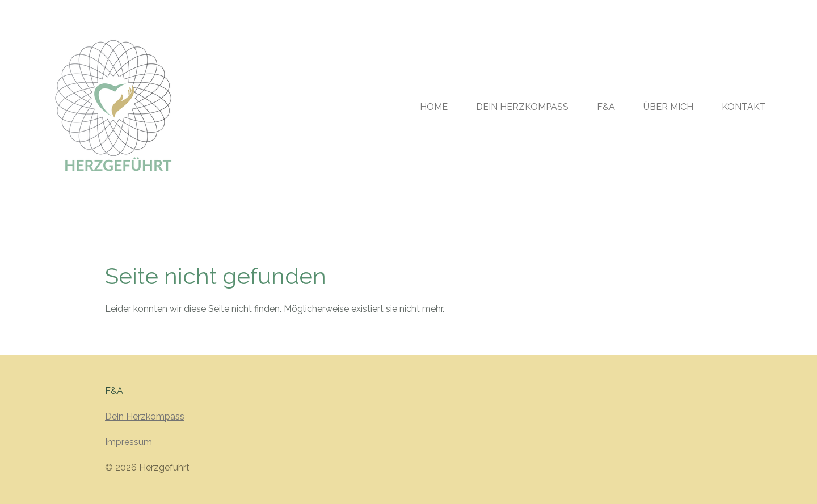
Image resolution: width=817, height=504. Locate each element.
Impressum (129, 442)
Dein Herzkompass (145, 416)
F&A (114, 391)
